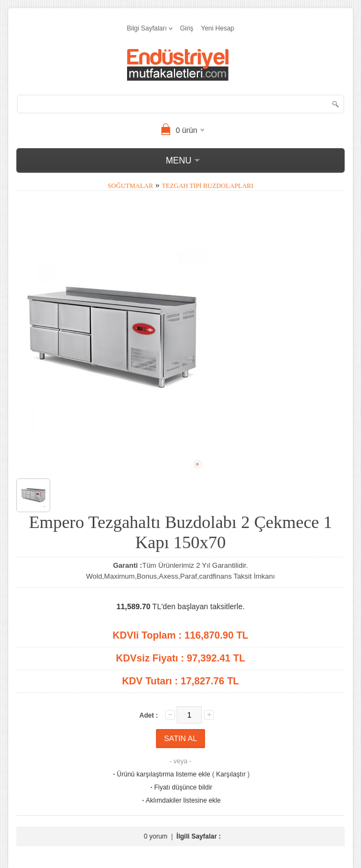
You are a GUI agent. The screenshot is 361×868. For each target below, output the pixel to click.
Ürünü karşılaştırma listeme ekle (161, 774)
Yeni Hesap (218, 28)
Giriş (187, 28)
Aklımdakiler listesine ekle (180, 800)
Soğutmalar (130, 186)
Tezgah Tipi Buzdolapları (208, 186)
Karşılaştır (231, 774)
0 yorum (156, 836)
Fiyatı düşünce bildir (181, 787)
